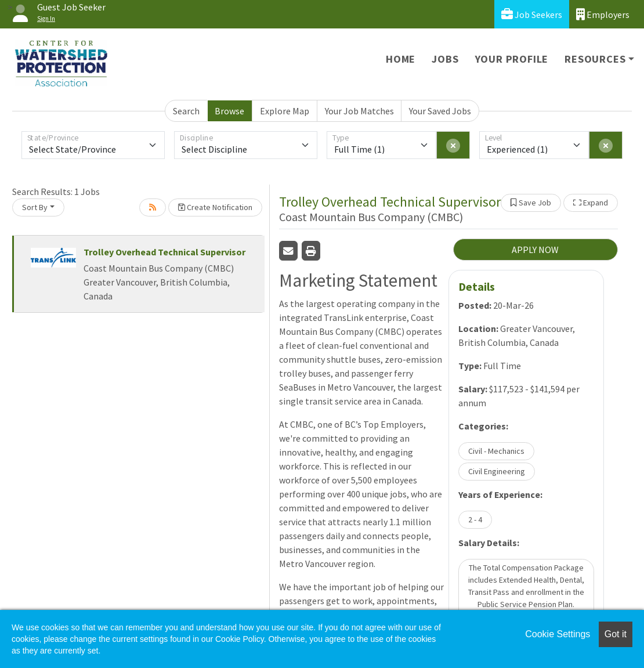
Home (401, 59)
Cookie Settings (558, 634)
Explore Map (285, 111)
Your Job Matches (359, 111)
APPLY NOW (535, 250)
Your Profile (512, 59)
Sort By (35, 207)
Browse (229, 111)
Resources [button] (595, 59)
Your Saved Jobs (440, 111)
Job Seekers (532, 14)
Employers (603, 14)
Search (186, 111)
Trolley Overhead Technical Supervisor (164, 252)
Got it (616, 634)
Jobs (445, 59)
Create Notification (215, 207)
